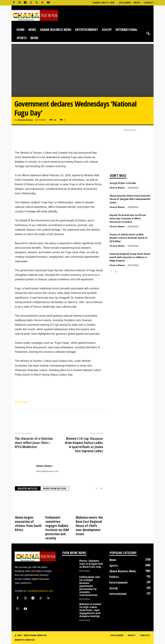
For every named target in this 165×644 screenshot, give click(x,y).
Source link (21, 402)
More (34, 38)
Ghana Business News (56, 30)
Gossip (107, 30)
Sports (22, 38)
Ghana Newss (25, 120)
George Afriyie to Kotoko (123, 183)
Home (21, 30)
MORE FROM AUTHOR (55, 488)
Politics (114, 577)
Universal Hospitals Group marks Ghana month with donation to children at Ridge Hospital (130, 257)
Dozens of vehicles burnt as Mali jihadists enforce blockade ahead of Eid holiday (128, 238)
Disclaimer (125, 3)
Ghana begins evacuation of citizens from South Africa (28, 524)
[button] (148, 34)
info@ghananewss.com (40, 591)
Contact (149, 3)
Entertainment (87, 30)
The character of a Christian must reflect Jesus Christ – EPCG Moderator (34, 443)
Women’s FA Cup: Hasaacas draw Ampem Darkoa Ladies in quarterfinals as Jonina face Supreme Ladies (84, 445)
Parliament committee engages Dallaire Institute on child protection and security (57, 528)
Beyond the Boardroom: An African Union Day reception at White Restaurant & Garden (128, 218)
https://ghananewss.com (47, 471)
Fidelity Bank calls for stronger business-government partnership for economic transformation (90, 586)
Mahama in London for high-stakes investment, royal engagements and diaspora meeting (90, 610)
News (32, 30)
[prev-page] (97, 489)
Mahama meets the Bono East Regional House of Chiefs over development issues (89, 526)
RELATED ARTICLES (28, 488)
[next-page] (101, 489)
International (126, 30)
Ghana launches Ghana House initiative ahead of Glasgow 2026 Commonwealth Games (130, 199)
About (137, 3)
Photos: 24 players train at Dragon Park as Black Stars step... (91, 564)
